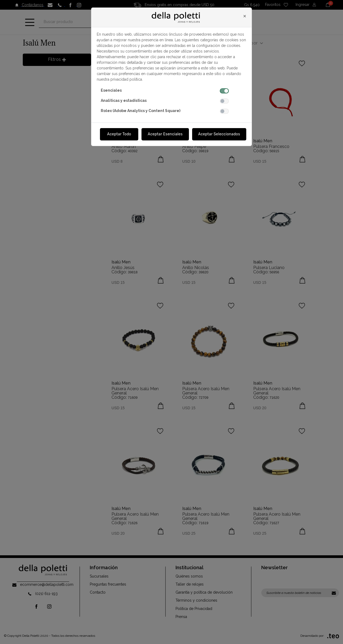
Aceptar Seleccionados (219, 134)
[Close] (245, 16)
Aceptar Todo (119, 134)
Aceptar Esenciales (165, 134)
